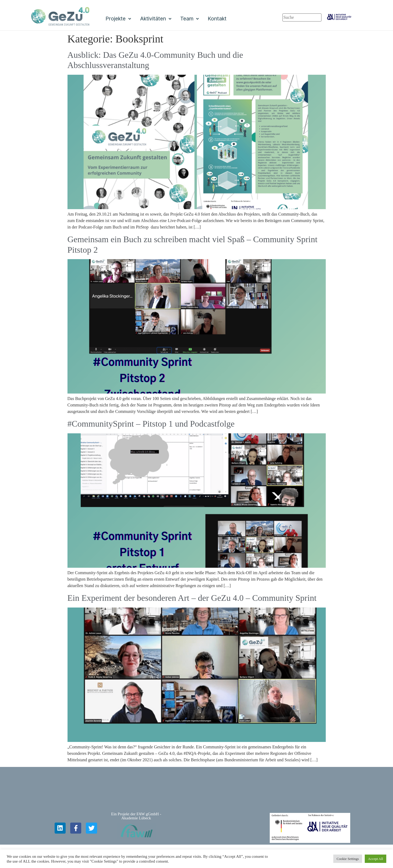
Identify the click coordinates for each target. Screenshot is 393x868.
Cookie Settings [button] (348, 859)
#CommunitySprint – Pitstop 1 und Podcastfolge (151, 424)
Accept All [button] (376, 859)
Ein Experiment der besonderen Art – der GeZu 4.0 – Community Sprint (192, 598)
